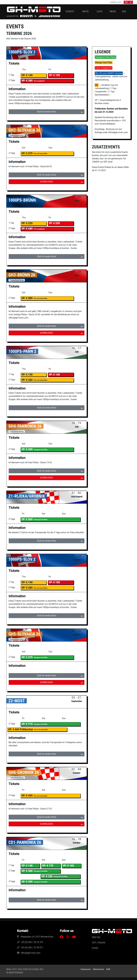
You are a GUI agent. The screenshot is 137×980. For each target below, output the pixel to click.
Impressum (86, 969)
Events (95, 948)
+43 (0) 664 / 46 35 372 (32, 942)
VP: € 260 (27, 380)
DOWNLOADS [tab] (46, 182)
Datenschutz (98, 969)
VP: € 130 (27, 375)
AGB (108, 969)
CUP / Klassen (99, 942)
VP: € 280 (27, 588)
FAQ (124, 11)
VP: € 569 (27, 519)
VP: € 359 (27, 449)
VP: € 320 (47, 876)
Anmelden (116, 2)
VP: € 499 (27, 796)
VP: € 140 (27, 75)
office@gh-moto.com (31, 953)
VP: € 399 (27, 882)
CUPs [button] (100, 11)
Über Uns (96, 937)
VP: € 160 (68, 866)
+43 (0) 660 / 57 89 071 (32, 947)
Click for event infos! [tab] (47, 112)
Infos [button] (85, 11)
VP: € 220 (27, 223)
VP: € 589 (27, 298)
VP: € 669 (21, 729)
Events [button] (70, 11)
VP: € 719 (27, 724)
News (113, 11)
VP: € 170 (48, 866)
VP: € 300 (27, 871)
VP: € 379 (27, 153)
